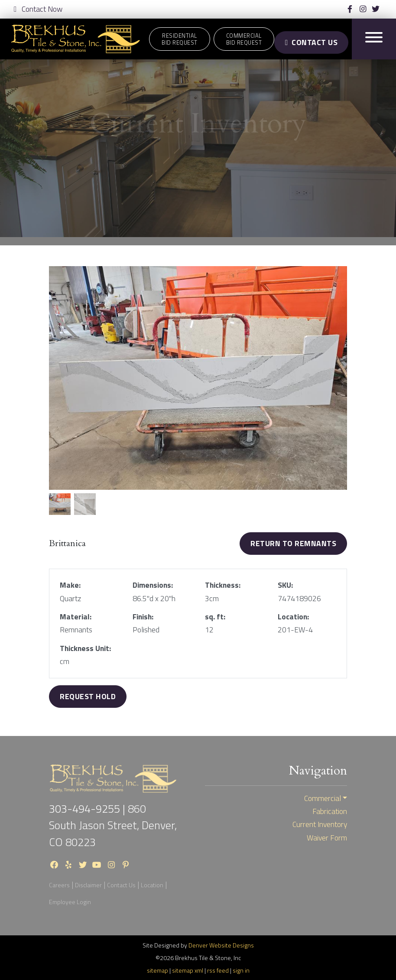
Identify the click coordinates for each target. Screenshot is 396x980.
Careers (59, 885)
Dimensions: (153, 585)
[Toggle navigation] (374, 39)
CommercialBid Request (244, 39)
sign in (241, 970)
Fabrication (330, 811)
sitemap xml (188, 970)
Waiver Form (327, 838)
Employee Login (70, 902)
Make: (70, 585)
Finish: (143, 617)
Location (152, 885)
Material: (76, 617)
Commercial (323, 798)
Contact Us (311, 42)
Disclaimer (88, 885)
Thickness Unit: (85, 648)
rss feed (218, 970)
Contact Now (38, 9)
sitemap (157, 970)
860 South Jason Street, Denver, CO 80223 (113, 825)
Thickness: (223, 585)
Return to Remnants (293, 543)
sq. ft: (215, 617)
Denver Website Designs (221, 945)
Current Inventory (320, 824)
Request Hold (88, 696)
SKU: (285, 585)
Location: (293, 617)
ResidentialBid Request (180, 39)
